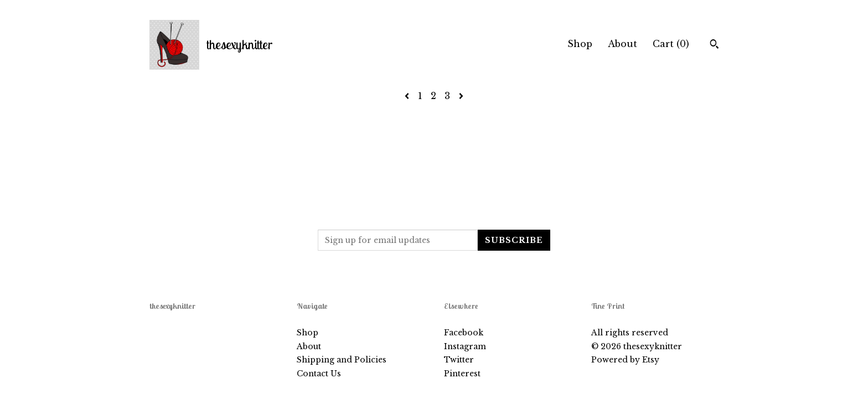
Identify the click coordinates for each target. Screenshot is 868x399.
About (622, 44)
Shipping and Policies (342, 360)
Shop (580, 44)
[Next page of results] (461, 96)
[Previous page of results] (408, 96)
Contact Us (319, 374)
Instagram (465, 346)
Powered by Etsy (625, 360)
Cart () (671, 44)
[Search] (714, 45)
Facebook (464, 333)
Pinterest (462, 374)
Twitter (459, 360)
